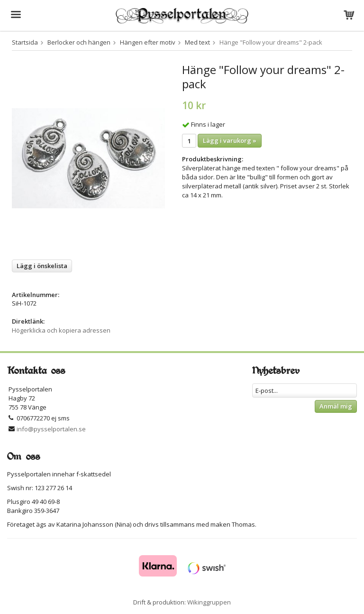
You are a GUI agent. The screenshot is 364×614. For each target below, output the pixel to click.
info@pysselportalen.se (51, 429)
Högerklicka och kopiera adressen (61, 330)
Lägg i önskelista (42, 266)
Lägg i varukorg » (230, 140)
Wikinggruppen (209, 602)
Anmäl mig (336, 406)
